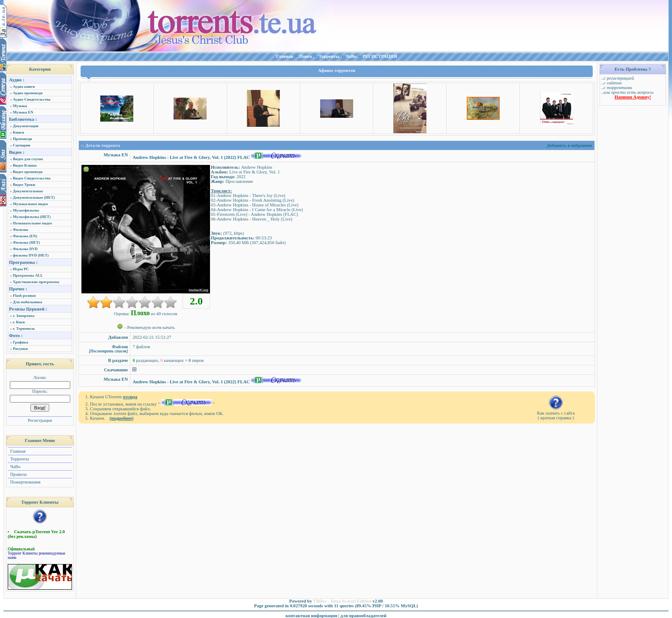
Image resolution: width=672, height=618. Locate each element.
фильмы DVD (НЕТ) (31, 255)
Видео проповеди (28, 172)
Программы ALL (28, 275)
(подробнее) (122, 418)
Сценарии (22, 145)
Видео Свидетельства (32, 178)
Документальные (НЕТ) (34, 197)
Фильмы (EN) (25, 236)
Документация (26, 126)
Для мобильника (27, 302)
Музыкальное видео (30, 204)
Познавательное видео (32, 223)
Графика (21, 342)
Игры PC (21, 269)
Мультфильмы (26, 210)
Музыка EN (23, 112)
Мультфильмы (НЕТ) (32, 217)
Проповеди (22, 139)
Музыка (20, 106)
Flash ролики (24, 296)
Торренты (19, 459)
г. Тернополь (24, 328)
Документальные (28, 191)
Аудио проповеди (28, 93)
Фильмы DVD (25, 249)
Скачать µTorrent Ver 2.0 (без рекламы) (36, 534)
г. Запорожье (24, 316)
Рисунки (20, 349)
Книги (18, 132)
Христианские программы (36, 282)
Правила (18, 474)
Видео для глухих (28, 159)
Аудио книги (24, 87)
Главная (17, 451)
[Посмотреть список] (108, 351)
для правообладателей (364, 616)
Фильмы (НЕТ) (26, 242)
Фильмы (21, 230)
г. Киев (19, 322)
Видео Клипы (25, 165)
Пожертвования (25, 482)
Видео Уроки (24, 185)
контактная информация (311, 616)
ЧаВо (15, 467)
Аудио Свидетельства (32, 99)
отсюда (130, 397)
